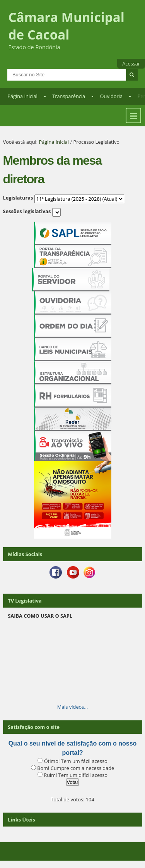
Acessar (131, 64)
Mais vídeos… (73, 707)
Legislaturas (18, 198)
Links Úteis (21, 820)
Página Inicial (22, 96)
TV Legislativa (25, 601)
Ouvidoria (112, 96)
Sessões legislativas (27, 211)
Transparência (69, 96)
